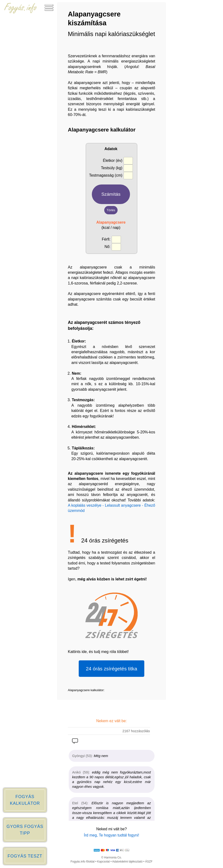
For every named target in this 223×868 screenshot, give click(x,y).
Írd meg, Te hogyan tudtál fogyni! (112, 835)
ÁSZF (149, 862)
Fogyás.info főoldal (83, 862)
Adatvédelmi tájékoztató (127, 862)
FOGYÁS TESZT (25, 856)
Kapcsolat (103, 862)
